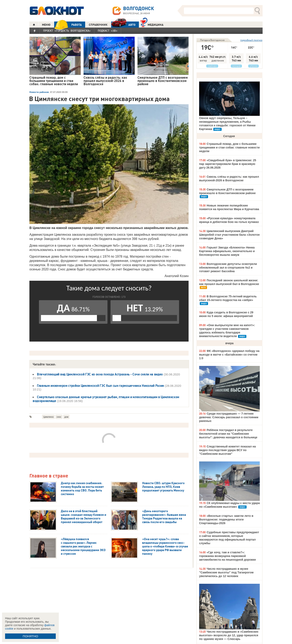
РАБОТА (68, 25)
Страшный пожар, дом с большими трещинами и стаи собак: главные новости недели (229, 147)
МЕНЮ (46, 25)
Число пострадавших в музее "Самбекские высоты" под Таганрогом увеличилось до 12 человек (226, 572)
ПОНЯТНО (30, 636)
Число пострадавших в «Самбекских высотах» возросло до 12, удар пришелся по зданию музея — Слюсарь (229, 635)
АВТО (123, 25)
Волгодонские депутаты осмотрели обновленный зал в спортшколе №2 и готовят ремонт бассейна (228, 268)
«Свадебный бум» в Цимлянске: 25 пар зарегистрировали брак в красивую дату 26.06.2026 (228, 164)
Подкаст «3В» (108, 31)
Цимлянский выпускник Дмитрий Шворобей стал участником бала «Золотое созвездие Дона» (229, 235)
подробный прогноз (251, 40)
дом (66, 417)
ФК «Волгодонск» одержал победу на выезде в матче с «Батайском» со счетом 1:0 (229, 355)
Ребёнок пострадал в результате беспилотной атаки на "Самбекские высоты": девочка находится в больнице (228, 434)
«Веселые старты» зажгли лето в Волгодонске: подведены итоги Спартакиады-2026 (226, 519)
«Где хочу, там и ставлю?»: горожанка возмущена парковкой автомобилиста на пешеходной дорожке (228, 556)
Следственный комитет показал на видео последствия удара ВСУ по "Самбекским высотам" (227, 450)
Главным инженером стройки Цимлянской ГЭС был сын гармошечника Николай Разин (100, 386)
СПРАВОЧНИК (98, 25)
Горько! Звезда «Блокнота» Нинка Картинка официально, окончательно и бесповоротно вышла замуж (227, 251)
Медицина (152, 24)
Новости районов (39, 92)
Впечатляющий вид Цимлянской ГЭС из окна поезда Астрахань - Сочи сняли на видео (100, 374)
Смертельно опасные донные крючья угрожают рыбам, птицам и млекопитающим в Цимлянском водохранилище (106, 399)
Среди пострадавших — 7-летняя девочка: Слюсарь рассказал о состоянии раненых (229, 417)
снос (59, 417)
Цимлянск (48, 417)
